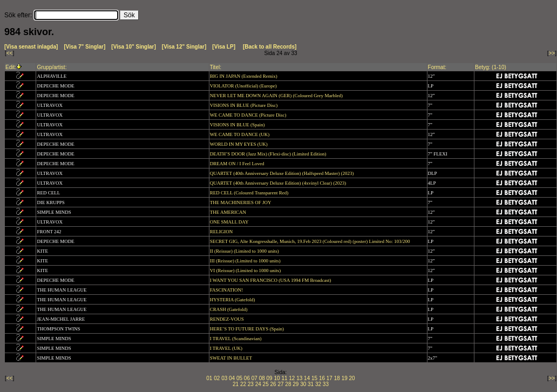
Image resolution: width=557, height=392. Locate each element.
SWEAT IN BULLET (232, 358)
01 (209, 378)
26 (273, 384)
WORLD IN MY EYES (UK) (239, 144)
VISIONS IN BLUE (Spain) (238, 125)
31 (311, 384)
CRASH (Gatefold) (229, 309)
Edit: (11, 67)
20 (352, 378)
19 (345, 378)
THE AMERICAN (229, 212)
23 (251, 384)
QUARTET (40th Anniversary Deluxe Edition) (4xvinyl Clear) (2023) (279, 183)
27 (280, 384)
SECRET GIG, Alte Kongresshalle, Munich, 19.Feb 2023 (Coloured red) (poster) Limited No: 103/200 (311, 241)
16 (322, 378)
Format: (437, 67)
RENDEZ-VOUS (227, 319)
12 (292, 378)
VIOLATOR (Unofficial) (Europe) (244, 86)
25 (266, 384)
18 (337, 378)
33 (326, 384)
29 (296, 384)
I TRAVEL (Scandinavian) (236, 339)
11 (284, 378)
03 (224, 378)
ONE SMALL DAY (230, 222)
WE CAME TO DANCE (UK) (240, 134)
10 (277, 378)
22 (243, 384)
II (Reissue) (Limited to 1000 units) (245, 251)
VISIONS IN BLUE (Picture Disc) (244, 105)
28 (288, 384)
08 (262, 378)
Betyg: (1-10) (491, 67)
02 (217, 378)
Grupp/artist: (52, 67)
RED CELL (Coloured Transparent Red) (250, 193)
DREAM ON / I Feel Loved (238, 164)
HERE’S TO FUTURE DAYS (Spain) (248, 329)
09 (270, 378)
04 (232, 378)
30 (303, 384)
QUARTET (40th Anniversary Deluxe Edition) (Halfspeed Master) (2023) (283, 173)
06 (247, 378)
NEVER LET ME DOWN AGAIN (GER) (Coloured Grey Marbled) (277, 96)
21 (236, 384)
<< (10, 53)
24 (258, 384)
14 (307, 378)
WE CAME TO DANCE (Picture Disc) (249, 115)
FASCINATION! (227, 290)
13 (299, 378)
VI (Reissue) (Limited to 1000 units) (246, 271)
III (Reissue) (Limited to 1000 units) (246, 261)
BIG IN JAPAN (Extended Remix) (244, 76)
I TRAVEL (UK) (227, 348)
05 (239, 378)
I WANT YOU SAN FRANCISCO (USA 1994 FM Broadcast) (271, 280)
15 (314, 378)
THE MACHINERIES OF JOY (241, 202)
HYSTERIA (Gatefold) (233, 300)
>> (552, 53)
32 (318, 384)
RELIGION (222, 232)
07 (254, 378)
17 (330, 378)
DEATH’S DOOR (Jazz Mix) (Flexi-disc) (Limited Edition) (269, 154)
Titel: (216, 67)
